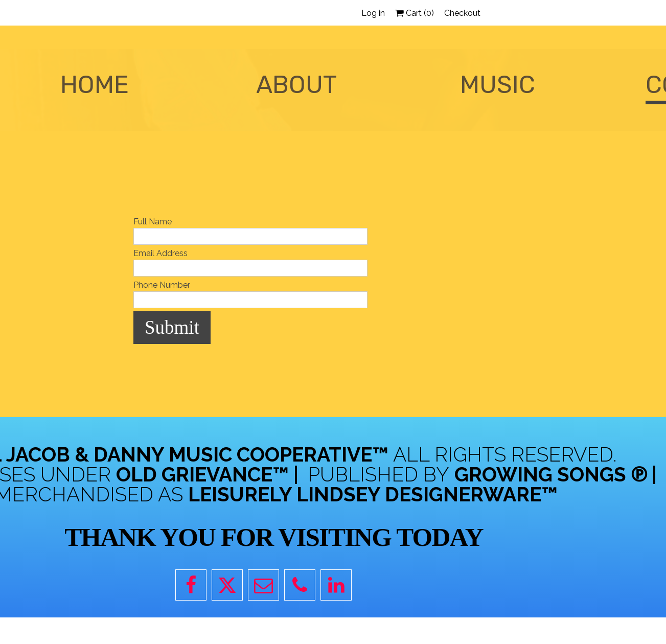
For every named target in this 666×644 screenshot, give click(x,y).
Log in (373, 13)
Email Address (160, 253)
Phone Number (162, 285)
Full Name (153, 222)
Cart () (415, 13)
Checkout (462, 13)
